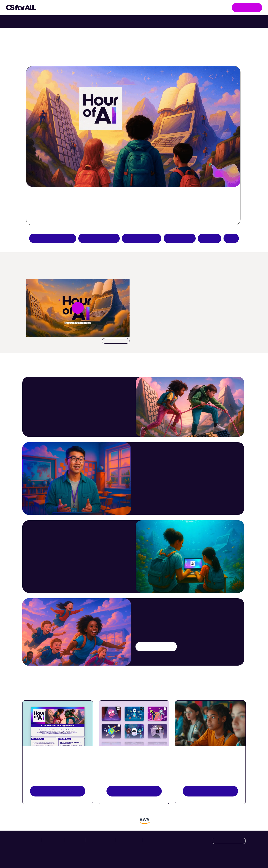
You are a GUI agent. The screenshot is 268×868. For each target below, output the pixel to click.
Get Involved (247, 8)
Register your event (210, 791)
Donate (210, 238)
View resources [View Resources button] (58, 791)
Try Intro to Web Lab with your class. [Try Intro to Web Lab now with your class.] (167, 22)
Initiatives (56, 8)
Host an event (180, 238)
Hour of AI (120, 8)
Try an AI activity (99, 238)
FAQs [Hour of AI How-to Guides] (231, 238)
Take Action (88, 8)
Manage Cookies (156, 840)
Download (116, 341)
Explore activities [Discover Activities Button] (134, 791)
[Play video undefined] (78, 308)
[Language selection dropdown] (229, 841)
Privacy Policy (129, 840)
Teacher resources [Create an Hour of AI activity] (142, 238)
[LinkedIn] (243, 857)
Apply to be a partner (53, 238)
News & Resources (153, 8)
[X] (235, 857)
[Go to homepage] (21, 8)
